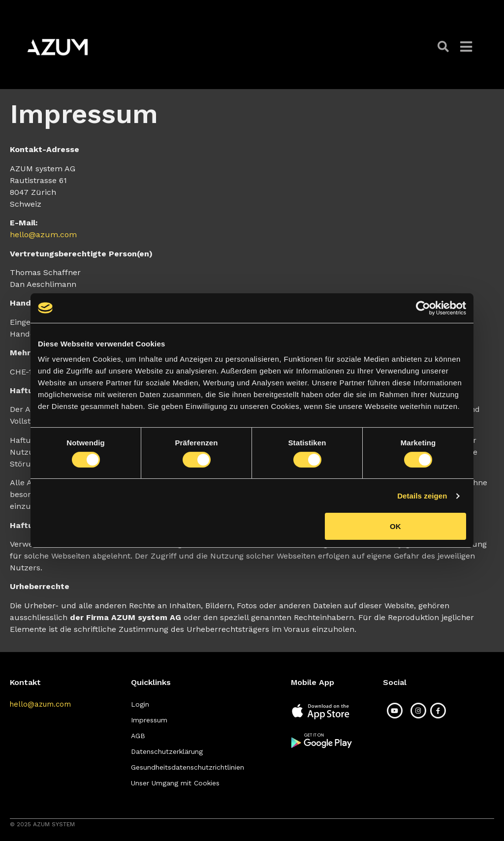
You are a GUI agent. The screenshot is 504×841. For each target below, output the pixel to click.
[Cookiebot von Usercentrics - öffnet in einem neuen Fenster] (423, 308)
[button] (444, 47)
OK (395, 526)
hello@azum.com (43, 234)
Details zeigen (422, 496)
